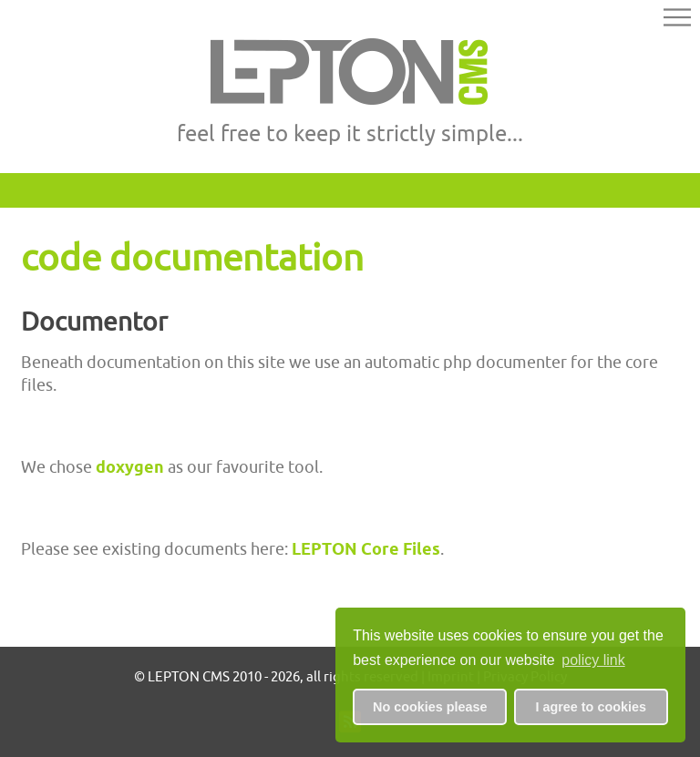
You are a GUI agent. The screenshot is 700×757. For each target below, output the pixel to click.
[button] (677, 20)
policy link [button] (593, 660)
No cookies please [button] (430, 707)
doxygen (130, 467)
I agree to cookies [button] (591, 707)
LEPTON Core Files (366, 549)
